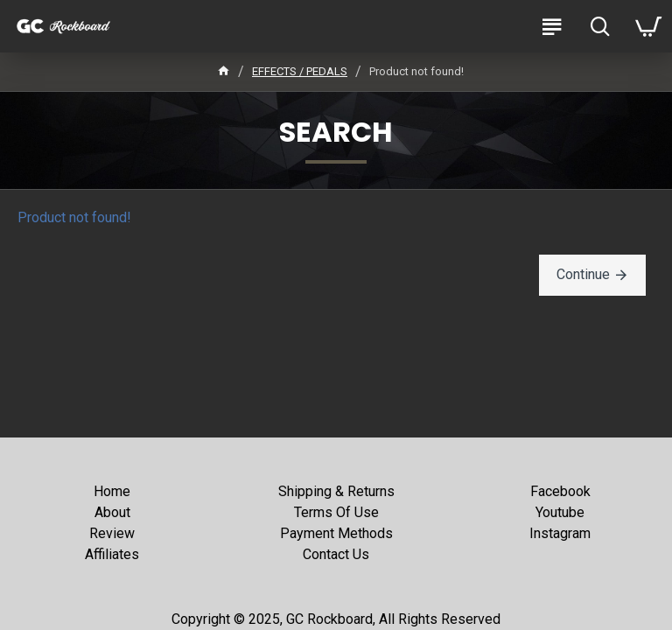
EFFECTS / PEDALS (300, 71)
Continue (583, 274)
